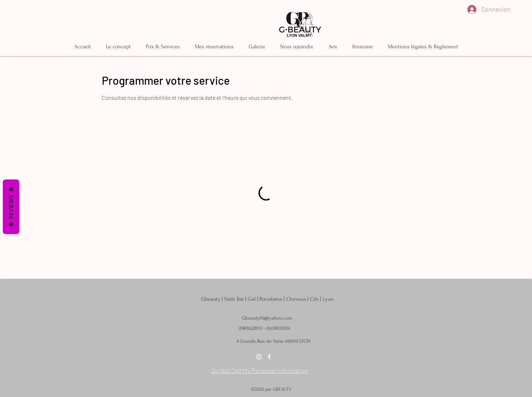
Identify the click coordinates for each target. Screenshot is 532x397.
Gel (252, 299)
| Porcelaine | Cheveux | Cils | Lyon (295, 299)
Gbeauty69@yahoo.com (267, 318)
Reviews (11, 207)
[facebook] (269, 357)
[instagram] (259, 357)
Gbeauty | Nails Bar (223, 299)
